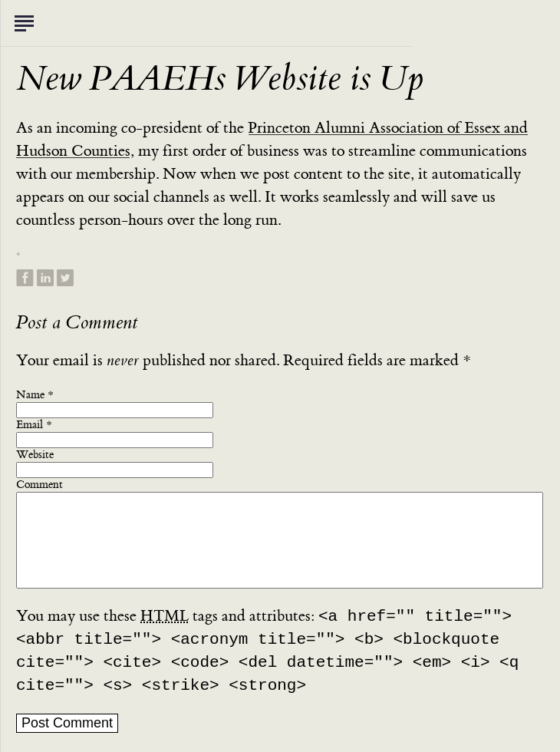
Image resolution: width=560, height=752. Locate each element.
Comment (40, 485)
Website (35, 455)
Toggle (24, 23)
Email (30, 425)
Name (30, 395)
